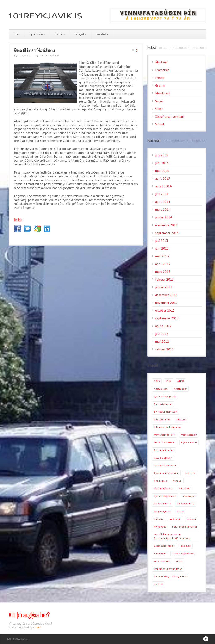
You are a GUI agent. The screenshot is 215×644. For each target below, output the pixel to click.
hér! (38, 627)
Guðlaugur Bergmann (166, 473)
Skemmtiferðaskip (164, 546)
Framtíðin (102, 34)
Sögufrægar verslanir (170, 116)
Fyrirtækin (37, 34)
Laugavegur (189, 496)
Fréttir (60, 34)
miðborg (159, 519)
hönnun (177, 481)
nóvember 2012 (166, 303)
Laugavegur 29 (186, 504)
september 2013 (167, 233)
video (179, 561)
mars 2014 (163, 209)
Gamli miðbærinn (164, 450)
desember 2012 (166, 295)
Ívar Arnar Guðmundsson (168, 569)
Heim (17, 34)
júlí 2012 (162, 334)
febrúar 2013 (165, 279)
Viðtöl (160, 124)
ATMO (181, 381)
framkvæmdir (189, 435)
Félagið (80, 34)
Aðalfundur (180, 389)
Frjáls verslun (189, 442)
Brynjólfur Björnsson (165, 412)
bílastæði (182, 419)
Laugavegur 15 (163, 504)
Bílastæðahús (162, 419)
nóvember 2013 (166, 225)
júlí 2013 (162, 240)
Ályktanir (161, 62)
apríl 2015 (163, 178)
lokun (180, 511)
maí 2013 (162, 256)
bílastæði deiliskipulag (167, 427)
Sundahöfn (160, 553)
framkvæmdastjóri (165, 435)
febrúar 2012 (165, 349)
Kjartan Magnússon (165, 496)
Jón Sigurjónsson (163, 488)
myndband (160, 527)
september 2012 (167, 318)
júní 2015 (162, 163)
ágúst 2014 (163, 186)
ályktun (158, 584)
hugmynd (190, 473)
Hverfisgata (160, 481)
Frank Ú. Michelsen (165, 442)
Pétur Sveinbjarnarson (185, 527)
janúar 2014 (164, 217)
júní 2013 (162, 248)
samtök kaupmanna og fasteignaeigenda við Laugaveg (172, 536)
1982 (169, 381)
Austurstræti (161, 389)
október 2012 (165, 310)
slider (159, 109)
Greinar (160, 85)
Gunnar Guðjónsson (165, 465)
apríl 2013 (163, 264)
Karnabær (185, 488)
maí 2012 (162, 341)
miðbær (192, 519)
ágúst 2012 (163, 326)
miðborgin (175, 519)
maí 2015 (162, 171)
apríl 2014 (163, 202)
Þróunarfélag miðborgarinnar (171, 576)
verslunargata (162, 561)
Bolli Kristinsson (163, 404)
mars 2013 (163, 272)
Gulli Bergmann (163, 458)
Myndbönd (162, 93)
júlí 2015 (162, 155)
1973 (157, 381)
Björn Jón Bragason (165, 396)
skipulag (186, 546)
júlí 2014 (162, 194)
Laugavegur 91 (163, 511)
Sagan (159, 101)
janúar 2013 (164, 287)
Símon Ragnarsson (183, 553)
